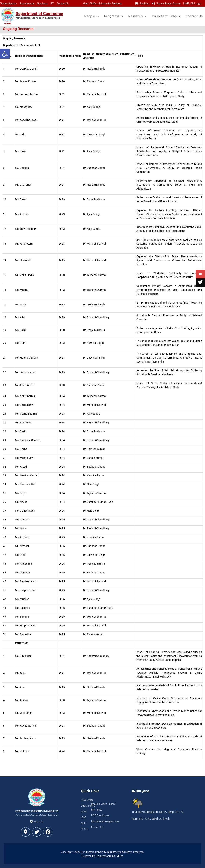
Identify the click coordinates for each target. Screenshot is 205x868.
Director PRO (88, 806)
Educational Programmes (105, 821)
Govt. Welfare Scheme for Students (102, 3)
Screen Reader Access (166, 3)
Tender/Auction (8, 3)
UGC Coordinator (100, 815)
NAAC (84, 811)
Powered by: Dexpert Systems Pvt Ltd (103, 856)
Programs (114, 16)
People (92, 16)
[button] (5, 54)
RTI (52, 3)
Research (138, 16)
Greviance (43, 3)
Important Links (166, 16)
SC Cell (85, 829)
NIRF (84, 823)
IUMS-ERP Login (192, 3)
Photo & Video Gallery (103, 804)
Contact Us (63, 3)
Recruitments (27, 3)
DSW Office (87, 800)
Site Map (142, 3)
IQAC (84, 817)
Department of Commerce (39, 14)
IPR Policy (97, 809)
